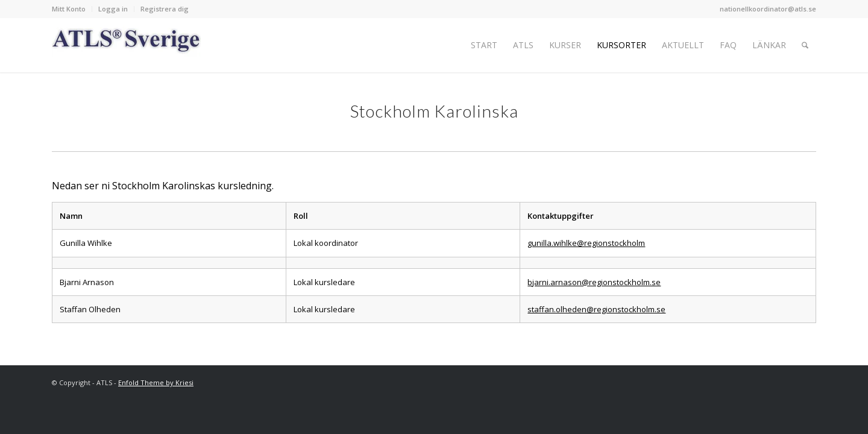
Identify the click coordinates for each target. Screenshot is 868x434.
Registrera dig (165, 9)
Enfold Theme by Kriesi (156, 382)
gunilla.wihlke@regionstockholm (586, 243)
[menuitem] (72, 9)
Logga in (113, 9)
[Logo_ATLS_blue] (126, 45)
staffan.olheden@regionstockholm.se (596, 309)
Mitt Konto (69, 9)
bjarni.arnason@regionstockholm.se (594, 282)
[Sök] (805, 45)
